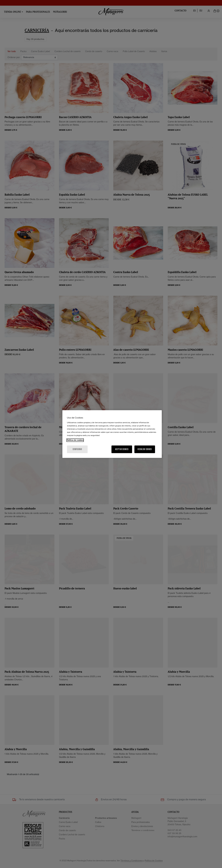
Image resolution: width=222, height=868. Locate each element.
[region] (112, 434)
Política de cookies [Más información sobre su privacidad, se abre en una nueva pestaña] (75, 440)
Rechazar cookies (145, 449)
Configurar (77, 449)
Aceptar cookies (122, 449)
